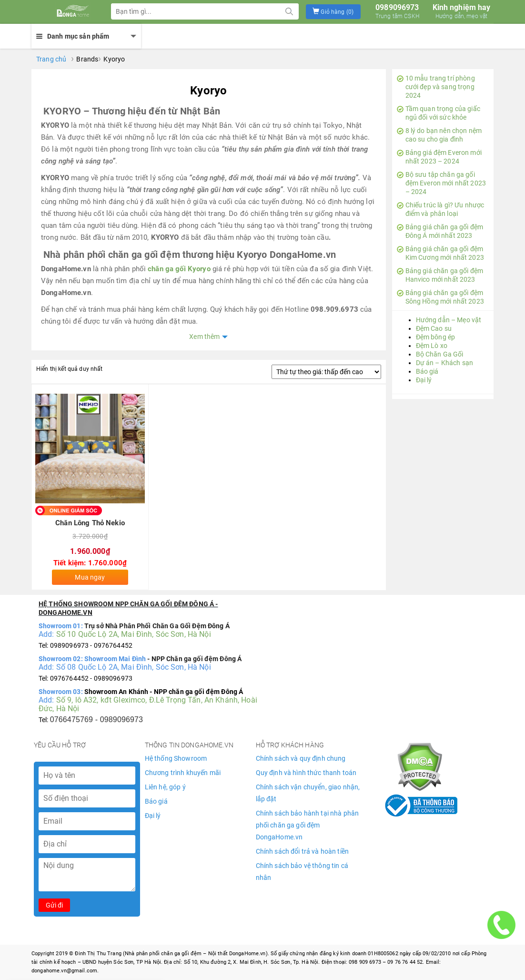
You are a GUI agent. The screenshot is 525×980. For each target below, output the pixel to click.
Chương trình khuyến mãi (183, 773)
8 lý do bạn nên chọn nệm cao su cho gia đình (439, 135)
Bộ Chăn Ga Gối (440, 354)
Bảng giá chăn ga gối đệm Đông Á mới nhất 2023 (440, 231)
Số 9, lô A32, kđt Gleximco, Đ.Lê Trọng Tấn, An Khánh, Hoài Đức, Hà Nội (148, 704)
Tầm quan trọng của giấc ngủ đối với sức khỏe (439, 113)
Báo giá (427, 371)
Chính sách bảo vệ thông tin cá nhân (302, 872)
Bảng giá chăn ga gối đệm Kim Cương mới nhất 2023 (440, 253)
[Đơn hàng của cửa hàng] (326, 372)
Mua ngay (90, 577)
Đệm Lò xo (432, 346)
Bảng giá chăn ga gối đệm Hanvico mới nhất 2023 (440, 275)
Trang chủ (51, 59)
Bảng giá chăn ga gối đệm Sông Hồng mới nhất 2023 (440, 297)
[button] (333, 12)
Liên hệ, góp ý (165, 787)
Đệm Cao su (434, 328)
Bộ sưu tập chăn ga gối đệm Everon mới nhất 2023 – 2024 (441, 183)
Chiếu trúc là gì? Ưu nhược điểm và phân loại (441, 209)
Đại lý (424, 380)
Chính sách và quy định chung (301, 758)
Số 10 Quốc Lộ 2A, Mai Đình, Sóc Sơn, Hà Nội (134, 634)
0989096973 (397, 11)
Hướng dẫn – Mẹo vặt (449, 320)
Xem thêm (204, 337)
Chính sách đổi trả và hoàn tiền (302, 851)
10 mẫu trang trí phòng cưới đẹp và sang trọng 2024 (436, 87)
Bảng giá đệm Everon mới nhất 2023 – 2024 (439, 157)
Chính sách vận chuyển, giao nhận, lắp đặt (308, 793)
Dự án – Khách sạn (444, 363)
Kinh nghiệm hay (462, 11)
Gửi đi (54, 905)
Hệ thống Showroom (176, 758)
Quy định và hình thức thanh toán (306, 773)
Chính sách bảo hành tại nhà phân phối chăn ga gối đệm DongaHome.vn (307, 825)
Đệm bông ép (436, 337)
